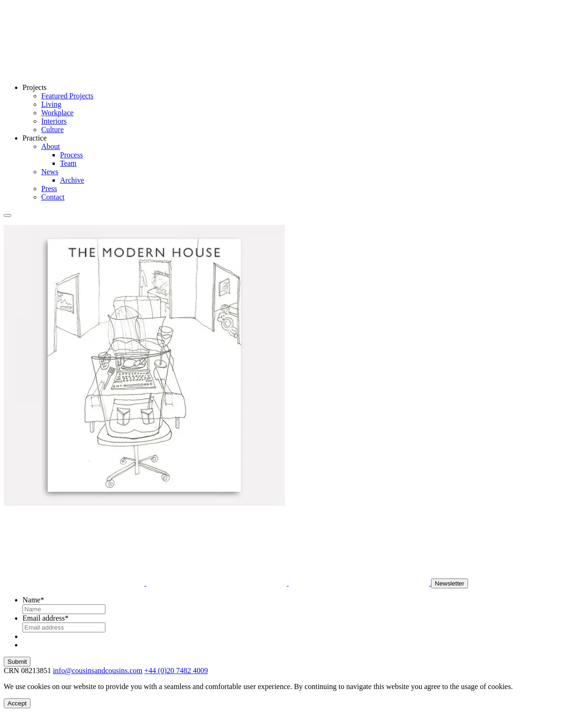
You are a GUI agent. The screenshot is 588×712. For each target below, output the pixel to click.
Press (49, 189)
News (50, 172)
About (51, 146)
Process (71, 155)
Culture (52, 130)
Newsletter (450, 583)
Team (68, 163)
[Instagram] (75, 583)
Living (51, 104)
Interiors (54, 121)
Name (33, 600)
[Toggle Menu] (7, 215)
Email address (45, 618)
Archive (72, 180)
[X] (360, 583)
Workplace (57, 113)
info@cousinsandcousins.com (98, 671)
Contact (53, 197)
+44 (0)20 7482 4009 (176, 671)
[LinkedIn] (217, 583)
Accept (17, 703)
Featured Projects (67, 96)
